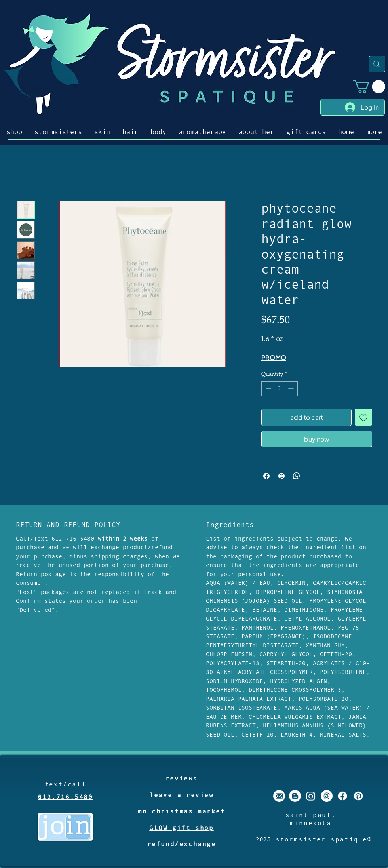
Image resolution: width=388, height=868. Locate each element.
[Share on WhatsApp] (297, 476)
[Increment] (292, 389)
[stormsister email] (279, 796)
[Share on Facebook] (266, 476)
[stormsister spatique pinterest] (358, 796)
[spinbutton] (280, 389)
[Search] (377, 64)
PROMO (274, 357)
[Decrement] (267, 389)
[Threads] (327, 796)
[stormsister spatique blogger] (295, 796)
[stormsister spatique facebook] (342, 796)
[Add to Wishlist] (363, 417)
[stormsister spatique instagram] (311, 796)
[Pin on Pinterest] (281, 476)
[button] (369, 87)
